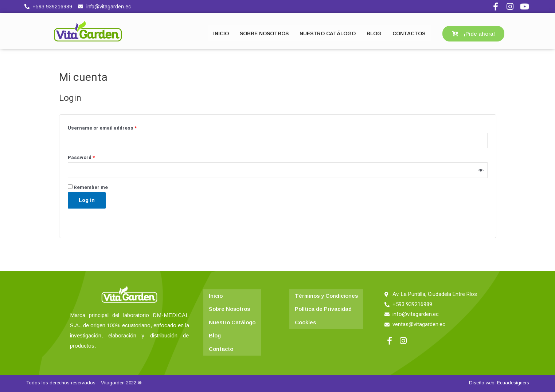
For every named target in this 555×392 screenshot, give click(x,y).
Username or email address (102, 128)
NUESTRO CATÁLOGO (328, 33)
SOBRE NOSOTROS (264, 33)
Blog (215, 334)
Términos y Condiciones (327, 296)
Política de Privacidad (323, 308)
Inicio (216, 296)
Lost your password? (92, 217)
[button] (473, 34)
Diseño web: (482, 383)
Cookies (305, 321)
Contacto (221, 347)
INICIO (221, 33)
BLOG (374, 33)
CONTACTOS (409, 33)
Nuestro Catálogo (232, 321)
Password (81, 158)
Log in (87, 200)
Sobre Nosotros (229, 308)
